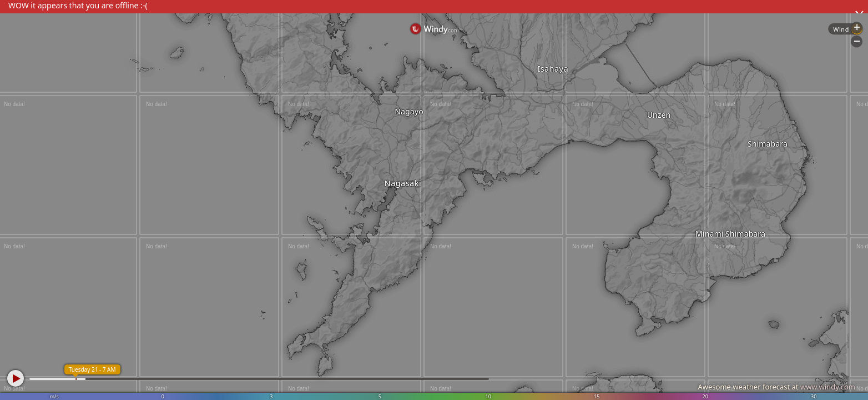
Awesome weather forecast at (776, 387)
